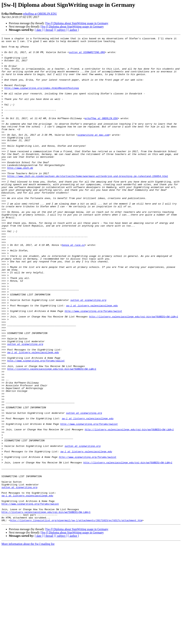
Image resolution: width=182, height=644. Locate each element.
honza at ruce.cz (73, 287)
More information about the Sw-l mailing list (28, 641)
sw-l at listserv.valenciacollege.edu (92, 359)
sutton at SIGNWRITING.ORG (87, 55)
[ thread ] (49, 30)
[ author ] (73, 30)
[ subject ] (61, 30)
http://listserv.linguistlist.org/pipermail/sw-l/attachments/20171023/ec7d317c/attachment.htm (76, 617)
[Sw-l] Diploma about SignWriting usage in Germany (77, 23)
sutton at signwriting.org (88, 353)
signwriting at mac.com (93, 155)
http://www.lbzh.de (20, 194)
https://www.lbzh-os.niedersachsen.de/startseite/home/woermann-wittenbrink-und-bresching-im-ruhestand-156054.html (88, 204)
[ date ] (39, 30)
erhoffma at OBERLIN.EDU (40, 14)
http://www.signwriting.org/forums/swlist (93, 366)
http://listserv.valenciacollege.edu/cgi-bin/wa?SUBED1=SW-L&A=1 (134, 373)
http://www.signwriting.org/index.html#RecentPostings (42, 98)
